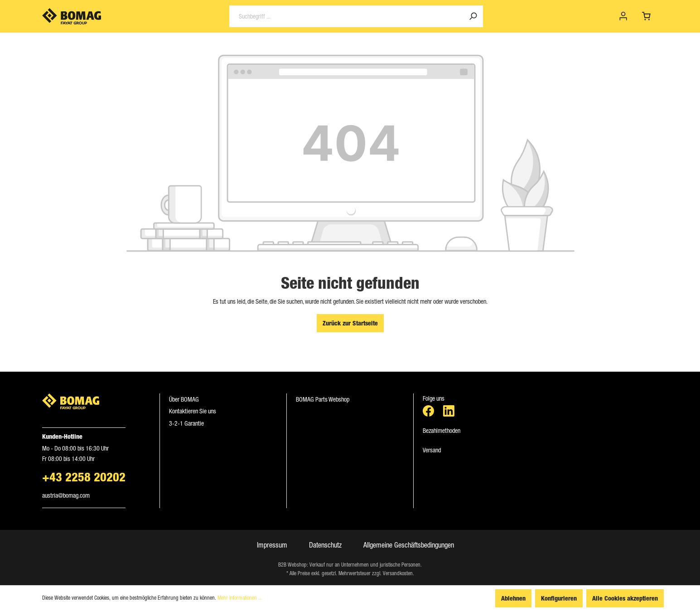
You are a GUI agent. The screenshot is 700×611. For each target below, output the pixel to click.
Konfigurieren (559, 598)
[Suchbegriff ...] (346, 16)
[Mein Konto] (623, 16)
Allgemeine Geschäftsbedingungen (409, 545)
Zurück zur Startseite (350, 323)
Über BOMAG (184, 399)
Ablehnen (513, 598)
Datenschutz (325, 545)
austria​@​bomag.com (66, 495)
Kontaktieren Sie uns (193, 411)
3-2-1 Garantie (186, 423)
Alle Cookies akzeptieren (625, 598)
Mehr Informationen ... (240, 598)
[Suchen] (473, 16)
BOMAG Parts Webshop (323, 399)
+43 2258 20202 (84, 477)
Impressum (272, 545)
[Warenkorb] (646, 16)
